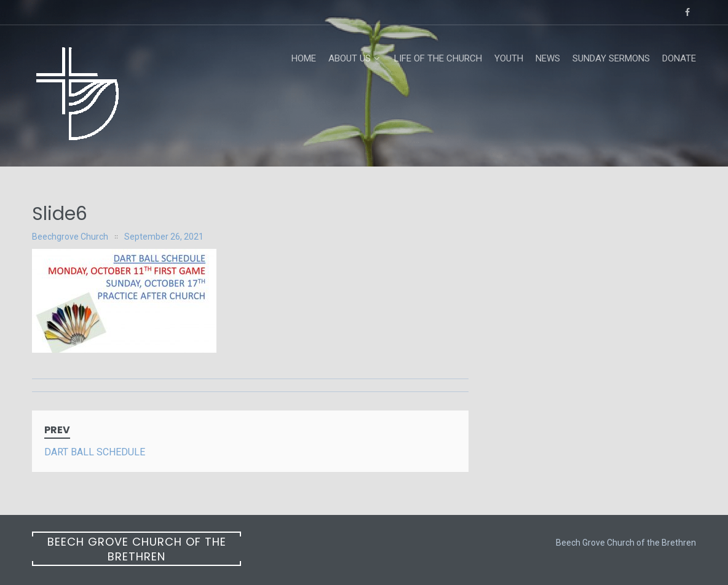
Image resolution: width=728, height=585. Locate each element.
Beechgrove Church (70, 237)
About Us (350, 58)
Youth (509, 58)
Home (304, 58)
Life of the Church (438, 58)
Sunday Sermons (611, 58)
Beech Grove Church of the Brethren (137, 549)
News (548, 58)
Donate (679, 58)
